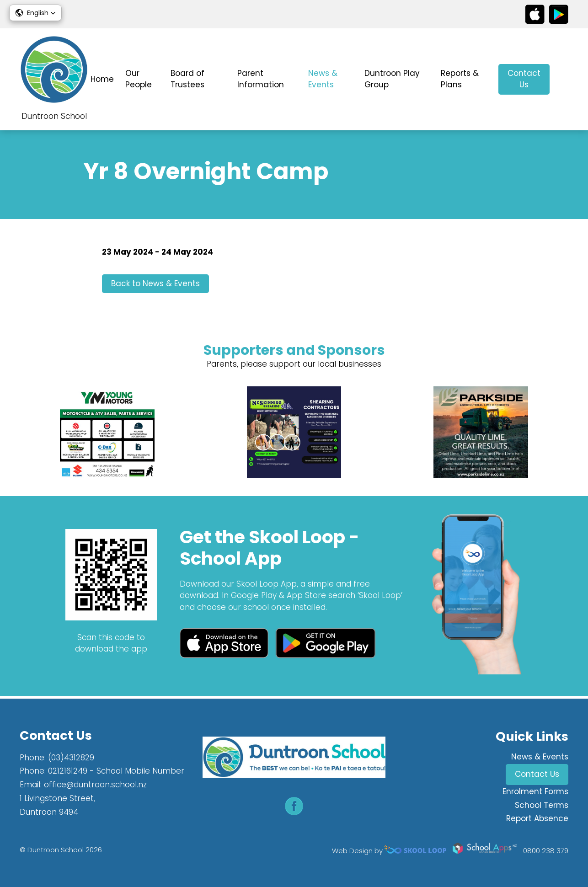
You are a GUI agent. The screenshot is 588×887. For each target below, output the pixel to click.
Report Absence (537, 818)
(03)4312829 (71, 758)
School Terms (542, 805)
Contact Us (524, 79)
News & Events (323, 79)
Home (102, 79)
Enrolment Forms (535, 791)
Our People (139, 79)
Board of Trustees (187, 79)
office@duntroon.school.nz (95, 785)
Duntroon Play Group (392, 79)
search (564, 79)
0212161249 (68, 771)
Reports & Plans (460, 79)
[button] (35, 13)
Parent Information (261, 79)
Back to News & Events (155, 285)
